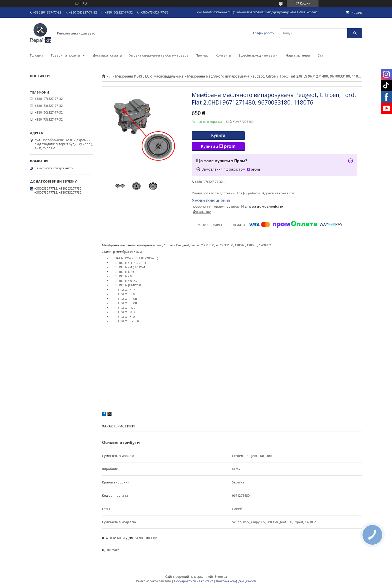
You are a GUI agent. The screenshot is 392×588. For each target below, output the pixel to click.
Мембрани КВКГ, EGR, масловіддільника (149, 76)
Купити (218, 135)
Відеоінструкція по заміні (258, 55)
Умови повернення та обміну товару (159, 55)
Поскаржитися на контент (193, 581)
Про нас (202, 55)
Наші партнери (298, 55)
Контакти (223, 55)
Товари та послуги (65, 55)
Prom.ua (221, 577)
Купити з (218, 147)
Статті (322, 55)
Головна (37, 55)
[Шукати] (355, 33)
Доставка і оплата (107, 55)
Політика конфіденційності (236, 581)
